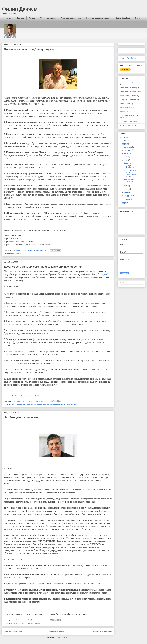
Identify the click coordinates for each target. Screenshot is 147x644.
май (126, 186)
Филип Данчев (19, 9)
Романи (32, 18)
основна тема (125, 104)
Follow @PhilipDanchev (128, 58)
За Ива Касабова (123, 18)
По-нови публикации (13, 631)
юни (126, 160)
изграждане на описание (129, 92)
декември (128, 147)
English (138, 18)
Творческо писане (48, 18)
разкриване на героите (128, 122)
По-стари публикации (102, 631)
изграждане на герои (39, 404)
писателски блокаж (127, 108)
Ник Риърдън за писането (21, 417)
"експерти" (103, 274)
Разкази (21, 18)
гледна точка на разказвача (20, 404)
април (127, 189)
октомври (128, 150)
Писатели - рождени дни (71, 18)
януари (127, 199)
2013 (124, 144)
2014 (124, 141)
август (127, 153)
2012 (124, 203)
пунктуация (124, 112)
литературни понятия (128, 100)
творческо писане (17, 254)
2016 (124, 138)
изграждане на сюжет (55, 404)
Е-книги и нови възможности (99, 18)
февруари (128, 196)
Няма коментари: (40, 251)
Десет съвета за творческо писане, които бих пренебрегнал (43, 267)
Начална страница (57, 631)
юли (126, 157)
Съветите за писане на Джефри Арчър (29, 49)
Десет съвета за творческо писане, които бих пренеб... (130, 173)
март (126, 192)
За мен (9, 18)
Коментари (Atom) (63, 638)
